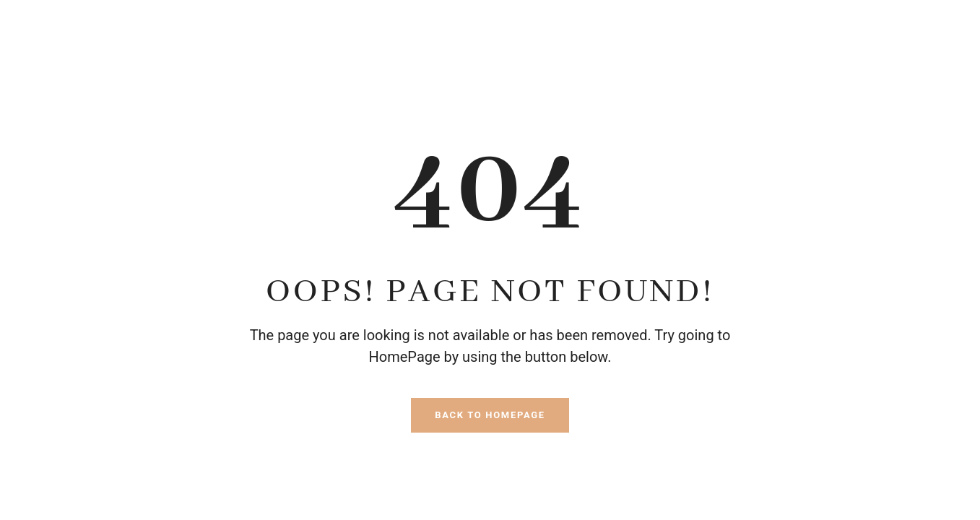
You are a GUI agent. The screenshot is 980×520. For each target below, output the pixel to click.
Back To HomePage (490, 415)
